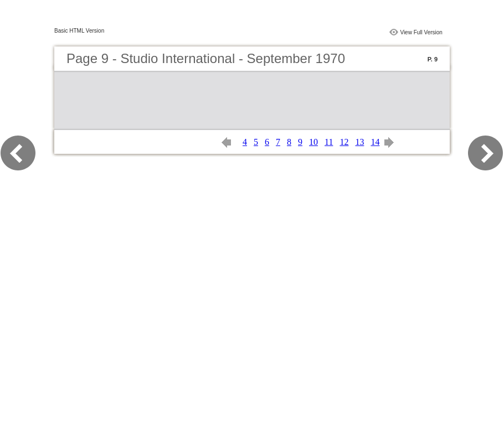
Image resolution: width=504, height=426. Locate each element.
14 (375, 142)
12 (344, 142)
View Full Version (421, 32)
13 (359, 142)
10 (313, 142)
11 (329, 142)
